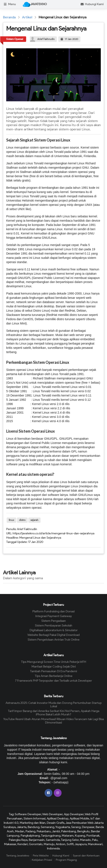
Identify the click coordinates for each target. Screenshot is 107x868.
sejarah (34, 520)
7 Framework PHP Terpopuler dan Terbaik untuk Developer (53, 681)
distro (22, 520)
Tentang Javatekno (18, 855)
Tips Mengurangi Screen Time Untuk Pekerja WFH (54, 662)
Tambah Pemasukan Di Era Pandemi (53, 671)
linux (11, 520)
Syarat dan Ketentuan (86, 855)
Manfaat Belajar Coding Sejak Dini (54, 667)
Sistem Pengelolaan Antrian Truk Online (54, 640)
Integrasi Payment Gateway (54, 616)
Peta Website (41, 855)
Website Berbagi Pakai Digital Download (53, 635)
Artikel (27, 17)
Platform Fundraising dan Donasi (53, 612)
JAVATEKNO (35, 4)
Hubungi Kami (92, 4)
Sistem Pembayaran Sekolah (54, 626)
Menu (10, 4)
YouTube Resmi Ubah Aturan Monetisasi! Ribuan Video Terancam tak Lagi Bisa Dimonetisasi (53, 721)
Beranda (9, 17)
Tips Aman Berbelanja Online (54, 676)
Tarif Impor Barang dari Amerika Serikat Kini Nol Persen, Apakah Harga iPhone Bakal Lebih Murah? (54, 713)
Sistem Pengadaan (54, 621)
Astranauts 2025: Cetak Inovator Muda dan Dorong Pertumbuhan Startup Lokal (54, 705)
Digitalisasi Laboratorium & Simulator (54, 630)
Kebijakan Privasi (42, 860)
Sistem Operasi (15, 39)
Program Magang (66, 860)
